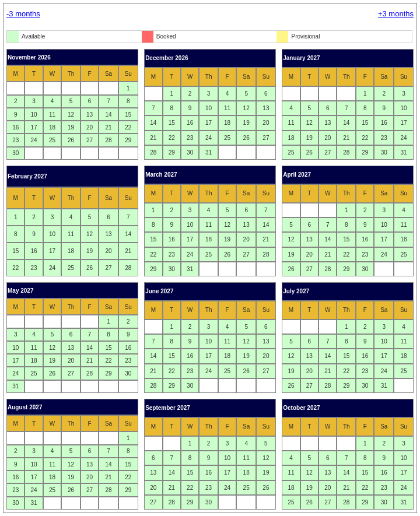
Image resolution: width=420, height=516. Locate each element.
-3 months (23, 14)
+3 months (396, 14)
